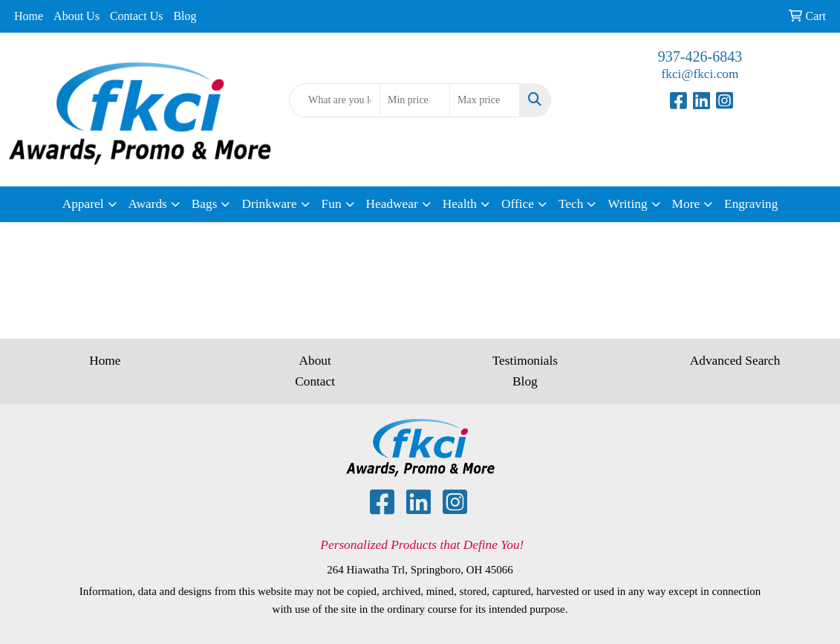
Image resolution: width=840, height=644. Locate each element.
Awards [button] (148, 204)
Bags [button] (205, 204)
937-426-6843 (700, 56)
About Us (76, 16)
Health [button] (460, 204)
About (315, 361)
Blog (185, 16)
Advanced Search (735, 361)
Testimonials (525, 361)
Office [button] (518, 204)
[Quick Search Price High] (485, 100)
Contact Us (137, 16)
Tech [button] (571, 204)
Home (29, 16)
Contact (315, 381)
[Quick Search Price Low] (415, 100)
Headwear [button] (392, 204)
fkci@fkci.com (700, 74)
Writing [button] (627, 204)
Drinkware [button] (269, 204)
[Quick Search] (335, 100)
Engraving (751, 204)
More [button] (686, 204)
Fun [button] (332, 204)
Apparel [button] (83, 204)
